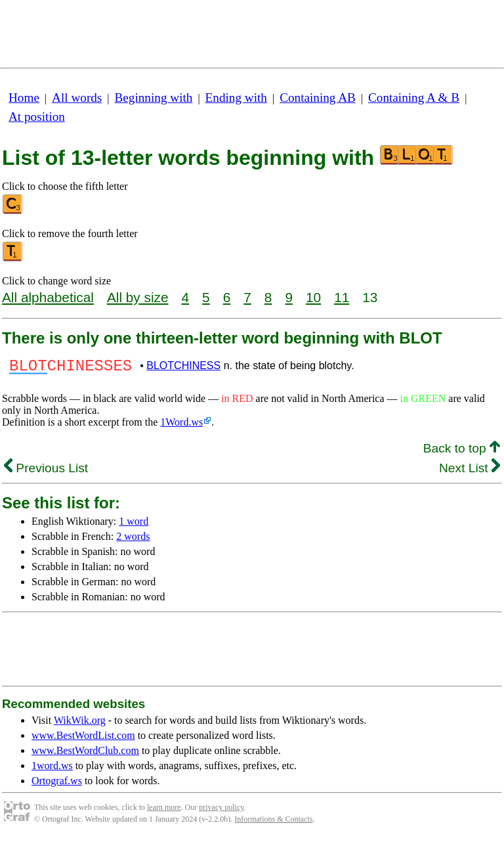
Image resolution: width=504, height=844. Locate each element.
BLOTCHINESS (183, 367)
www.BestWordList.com (83, 739)
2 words (133, 540)
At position (37, 117)
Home (24, 98)
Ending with (236, 98)
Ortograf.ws (57, 785)
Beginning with (154, 98)
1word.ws (52, 769)
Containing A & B (414, 98)
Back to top (462, 452)
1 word (134, 525)
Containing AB (318, 98)
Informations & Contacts (273, 823)
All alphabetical (48, 297)
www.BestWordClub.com (85, 754)
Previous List (46, 472)
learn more (164, 811)
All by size (138, 297)
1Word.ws (181, 426)
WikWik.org (80, 724)
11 (342, 297)
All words (77, 98)
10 (313, 297)
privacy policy (221, 811)
